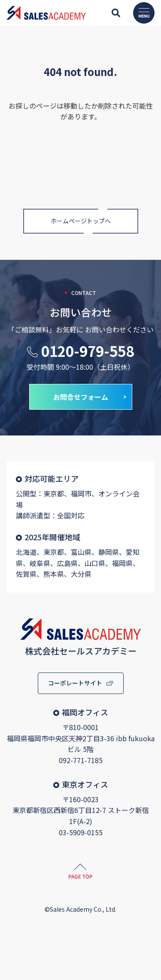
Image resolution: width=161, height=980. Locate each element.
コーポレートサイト (75, 683)
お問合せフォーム (81, 397)
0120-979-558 (88, 351)
